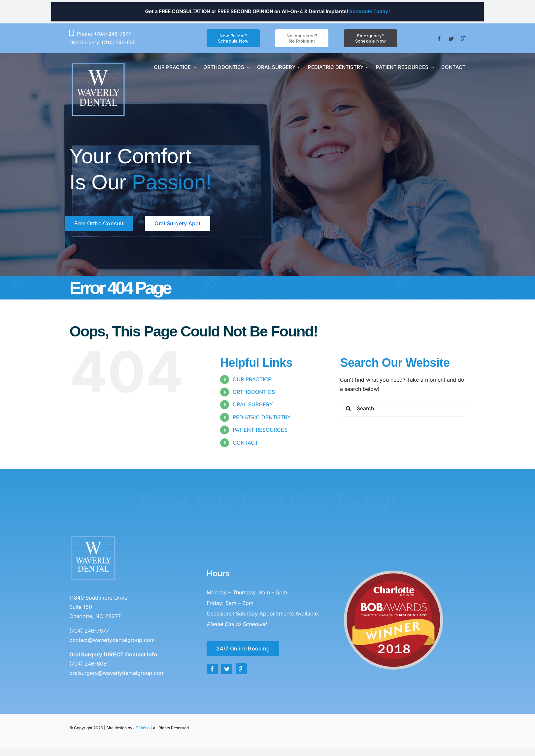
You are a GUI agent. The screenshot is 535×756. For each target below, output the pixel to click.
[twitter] (451, 39)
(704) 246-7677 (113, 34)
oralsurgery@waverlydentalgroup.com (117, 673)
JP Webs (141, 728)
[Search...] (403, 408)
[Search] (348, 408)
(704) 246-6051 (120, 42)
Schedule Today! (419, 11)
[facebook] (439, 39)
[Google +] (463, 38)
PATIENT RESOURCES (260, 430)
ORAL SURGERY (253, 404)
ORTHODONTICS (254, 392)
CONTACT (245, 443)
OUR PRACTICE (252, 379)
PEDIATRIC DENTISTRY (262, 417)
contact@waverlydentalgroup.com (112, 640)
